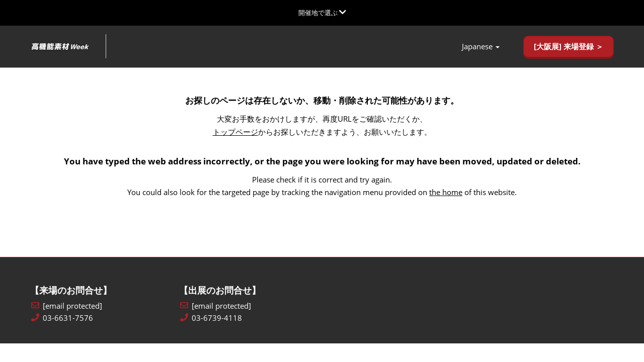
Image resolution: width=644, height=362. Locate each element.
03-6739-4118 (217, 318)
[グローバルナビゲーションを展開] (322, 13)
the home (446, 192)
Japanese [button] (481, 47)
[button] (569, 47)
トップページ (235, 132)
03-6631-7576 (68, 318)
